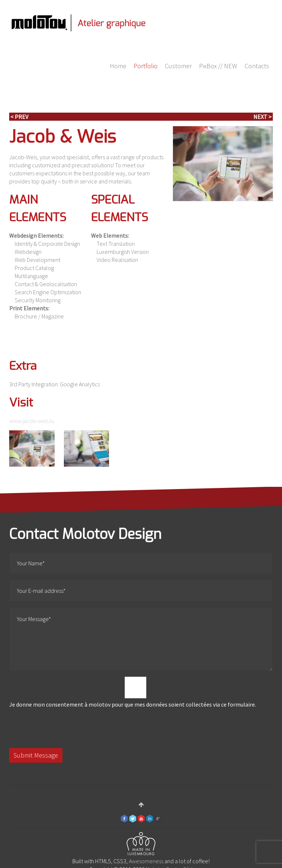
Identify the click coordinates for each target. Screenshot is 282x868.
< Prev (19, 117)
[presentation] (65, 728)
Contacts (257, 66)
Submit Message (36, 755)
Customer (178, 66)
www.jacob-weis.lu (32, 421)
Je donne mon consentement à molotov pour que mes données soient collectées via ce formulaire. (135, 692)
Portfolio (146, 66)
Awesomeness (146, 861)
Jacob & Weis (63, 137)
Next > (263, 117)
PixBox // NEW (218, 66)
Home (118, 66)
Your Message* (141, 639)
